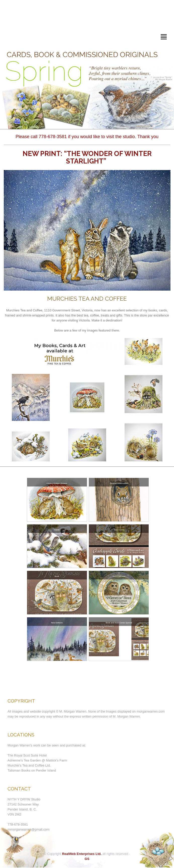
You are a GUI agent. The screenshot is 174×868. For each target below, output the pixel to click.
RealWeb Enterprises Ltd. (82, 854)
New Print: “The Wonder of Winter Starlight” (87, 157)
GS (87, 859)
